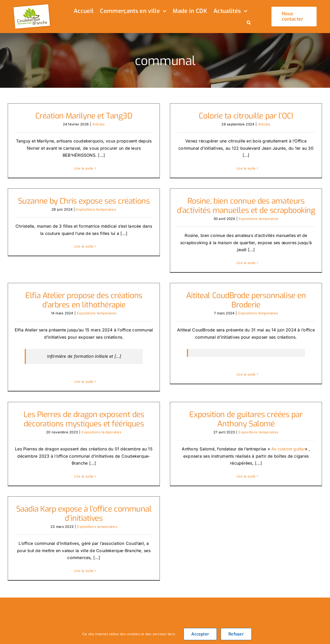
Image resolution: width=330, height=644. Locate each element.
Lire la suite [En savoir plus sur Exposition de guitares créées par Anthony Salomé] (242, 472)
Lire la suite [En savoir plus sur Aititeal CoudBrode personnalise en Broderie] (250, 369)
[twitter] (287, 601)
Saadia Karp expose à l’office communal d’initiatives (100, 503)
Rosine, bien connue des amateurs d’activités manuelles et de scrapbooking (234, 207)
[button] (249, 23)
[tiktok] (309, 601)
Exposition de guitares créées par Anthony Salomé (242, 415)
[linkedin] (298, 612)
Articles (98, 124)
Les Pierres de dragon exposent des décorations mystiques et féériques (84, 415)
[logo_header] (32, 5)
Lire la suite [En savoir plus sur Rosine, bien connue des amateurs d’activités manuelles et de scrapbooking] (234, 264)
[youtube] (321, 601)
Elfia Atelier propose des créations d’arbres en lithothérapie (92, 295)
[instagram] (298, 601)
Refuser (236, 634)
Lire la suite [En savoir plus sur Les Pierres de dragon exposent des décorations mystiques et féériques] (84, 472)
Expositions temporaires (112, 203)
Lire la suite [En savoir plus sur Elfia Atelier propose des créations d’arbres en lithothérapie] (92, 376)
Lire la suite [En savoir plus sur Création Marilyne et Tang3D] (84, 168)
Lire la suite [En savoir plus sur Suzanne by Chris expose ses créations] (100, 240)
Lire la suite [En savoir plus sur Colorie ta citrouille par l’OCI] (242, 168)
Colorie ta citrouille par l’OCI (242, 116)
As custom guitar (284, 445)
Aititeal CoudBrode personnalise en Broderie (250, 295)
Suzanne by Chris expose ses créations (100, 195)
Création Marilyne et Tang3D (84, 116)
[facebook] (275, 601)
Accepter (200, 634)
